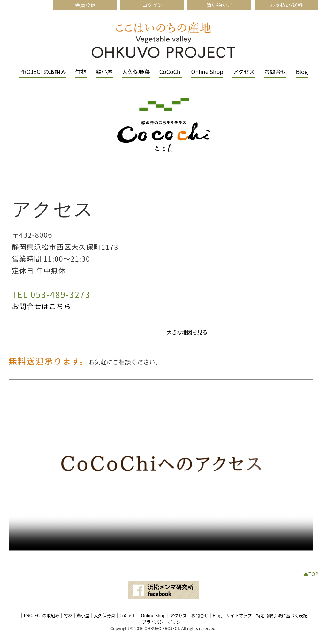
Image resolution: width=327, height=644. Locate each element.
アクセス (244, 72)
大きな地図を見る (187, 332)
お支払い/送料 (286, 5)
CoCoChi (171, 72)
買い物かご (219, 5)
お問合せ (275, 72)
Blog (302, 72)
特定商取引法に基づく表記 (282, 615)
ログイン (152, 5)
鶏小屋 (104, 72)
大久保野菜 (136, 72)
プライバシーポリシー (163, 622)
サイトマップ (239, 615)
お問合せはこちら (42, 306)
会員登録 (85, 5)
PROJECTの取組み (42, 72)
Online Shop (207, 72)
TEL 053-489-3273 (51, 294)
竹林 (81, 72)
